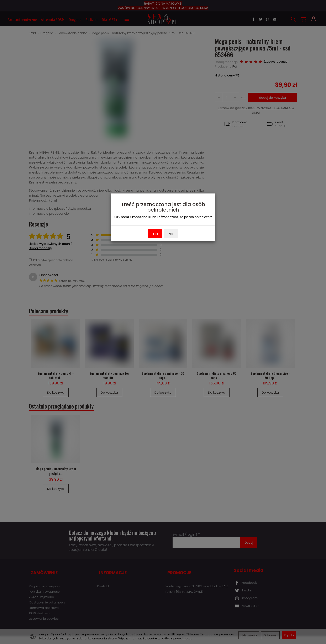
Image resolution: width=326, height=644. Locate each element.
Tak (155, 234)
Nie (171, 234)
